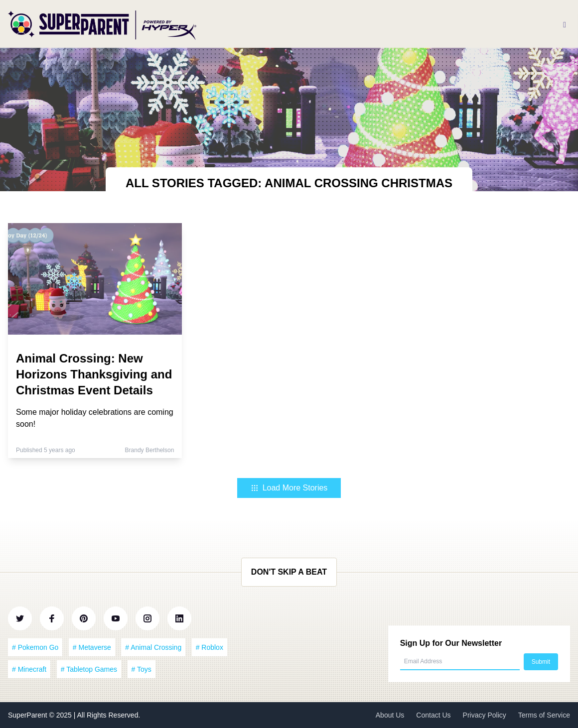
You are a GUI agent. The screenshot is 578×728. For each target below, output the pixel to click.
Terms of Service (544, 715)
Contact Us (433, 715)
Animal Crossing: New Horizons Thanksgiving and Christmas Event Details (94, 374)
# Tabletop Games (89, 669)
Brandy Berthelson (150, 450)
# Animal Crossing (153, 647)
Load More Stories (289, 488)
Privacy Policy (485, 715)
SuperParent (29, 715)
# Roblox (210, 647)
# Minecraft (29, 669)
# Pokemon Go (35, 647)
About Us (390, 715)
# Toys (142, 669)
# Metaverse (92, 647)
